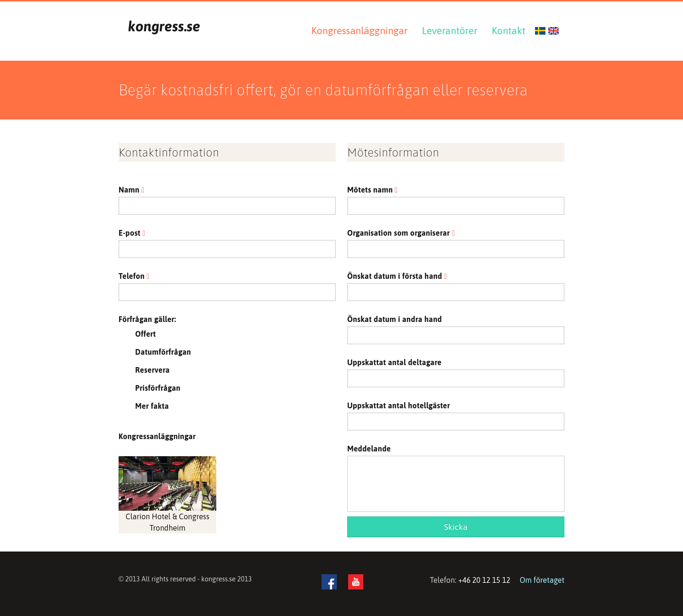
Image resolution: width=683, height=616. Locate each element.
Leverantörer (449, 31)
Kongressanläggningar (359, 31)
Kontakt (509, 31)
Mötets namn (372, 190)
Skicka (456, 527)
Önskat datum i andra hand (395, 319)
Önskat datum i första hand (397, 276)
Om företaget (542, 580)
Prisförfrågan (158, 388)
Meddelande (369, 449)
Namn (131, 190)
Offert (146, 334)
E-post (132, 233)
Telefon (134, 276)
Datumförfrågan (163, 352)
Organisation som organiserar (401, 233)
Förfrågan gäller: (147, 319)
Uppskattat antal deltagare (394, 362)
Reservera (152, 370)
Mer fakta (152, 406)
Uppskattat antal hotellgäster (399, 405)
